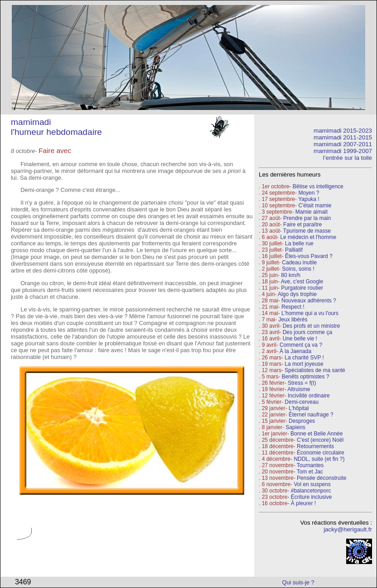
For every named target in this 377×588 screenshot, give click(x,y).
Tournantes (310, 465)
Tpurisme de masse (307, 231)
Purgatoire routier (302, 288)
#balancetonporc (311, 491)
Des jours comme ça (307, 332)
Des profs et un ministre (312, 326)
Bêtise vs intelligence (318, 186)
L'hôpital (299, 408)
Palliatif (294, 250)
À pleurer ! (303, 503)
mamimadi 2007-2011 (343, 144)
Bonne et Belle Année (317, 434)
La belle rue (299, 244)
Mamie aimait (312, 212)
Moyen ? (309, 193)
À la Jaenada (295, 351)
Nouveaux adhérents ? (309, 301)
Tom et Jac (310, 472)
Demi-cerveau (302, 402)
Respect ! (293, 307)
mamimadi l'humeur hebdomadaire (56, 127)
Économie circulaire (321, 453)
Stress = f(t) (302, 383)
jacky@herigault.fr (348, 529)
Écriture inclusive (312, 497)
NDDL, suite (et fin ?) (319, 459)
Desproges (302, 421)
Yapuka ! (309, 199)
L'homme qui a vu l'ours (310, 313)
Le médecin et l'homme (308, 237)
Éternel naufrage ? (311, 415)
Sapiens (295, 427)
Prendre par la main (307, 218)
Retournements (315, 446)
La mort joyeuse (304, 364)
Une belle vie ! (300, 339)
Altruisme (299, 389)
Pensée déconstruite (321, 478)
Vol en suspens (312, 484)
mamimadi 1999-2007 (343, 151)
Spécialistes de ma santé (315, 370)
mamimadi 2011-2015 (343, 137)
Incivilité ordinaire (309, 396)
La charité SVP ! (304, 358)
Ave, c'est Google (302, 282)
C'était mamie (315, 206)
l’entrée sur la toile (348, 158)
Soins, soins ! (298, 269)
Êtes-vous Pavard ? (309, 256)
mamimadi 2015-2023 (343, 131)
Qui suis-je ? (298, 582)
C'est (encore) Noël (320, 440)
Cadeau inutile (299, 263)
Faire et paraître (302, 225)
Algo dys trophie (297, 294)
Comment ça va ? (301, 345)
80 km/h (291, 275)
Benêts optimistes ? (306, 377)
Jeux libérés (293, 320)
